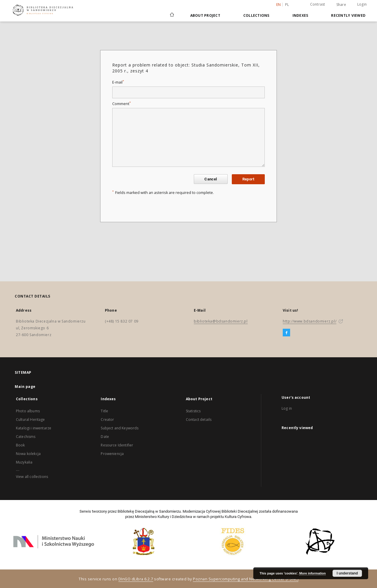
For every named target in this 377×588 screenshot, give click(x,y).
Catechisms (26, 437)
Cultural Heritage (30, 420)
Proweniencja (112, 454)
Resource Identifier (117, 445)
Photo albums (28, 411)
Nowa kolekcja (28, 454)
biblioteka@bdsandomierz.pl (221, 321)
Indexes (300, 15)
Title (104, 411)
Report (248, 179)
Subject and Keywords (120, 428)
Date (105, 437)
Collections (256, 15)
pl (287, 5)
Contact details (199, 420)
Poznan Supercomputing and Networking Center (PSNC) (246, 579)
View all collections (32, 477)
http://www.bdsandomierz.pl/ (310, 321)
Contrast (318, 4)
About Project (205, 15)
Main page (25, 387)
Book (20, 445)
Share (341, 5)
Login (362, 4)
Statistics (193, 411)
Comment (121, 104)
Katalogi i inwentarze (34, 428)
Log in (287, 408)
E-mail (118, 82)
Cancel (211, 179)
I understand (347, 573)
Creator (107, 420)
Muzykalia (24, 462)
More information (312, 573)
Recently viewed (348, 15)
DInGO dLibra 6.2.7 (136, 579)
